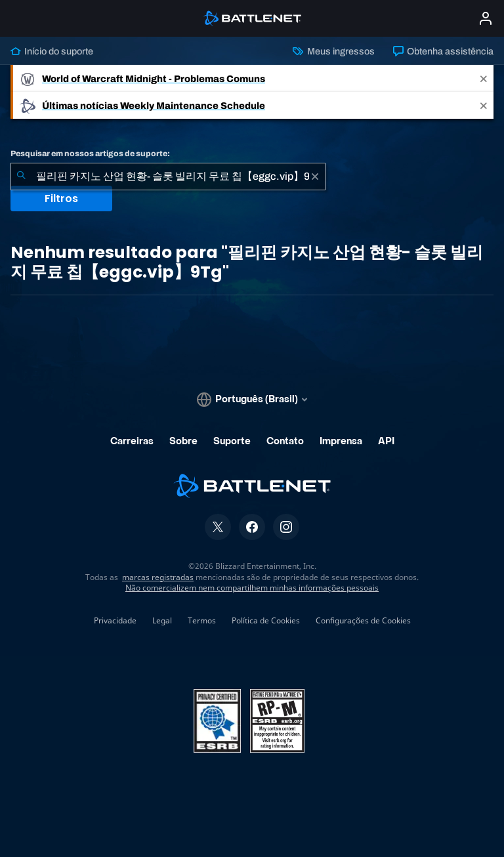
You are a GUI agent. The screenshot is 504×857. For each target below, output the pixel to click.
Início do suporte (52, 51)
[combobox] (168, 177)
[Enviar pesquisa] (21, 177)
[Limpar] (315, 177)
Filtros (61, 199)
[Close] (484, 78)
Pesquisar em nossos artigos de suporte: (90, 154)
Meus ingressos (333, 51)
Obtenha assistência (443, 51)
